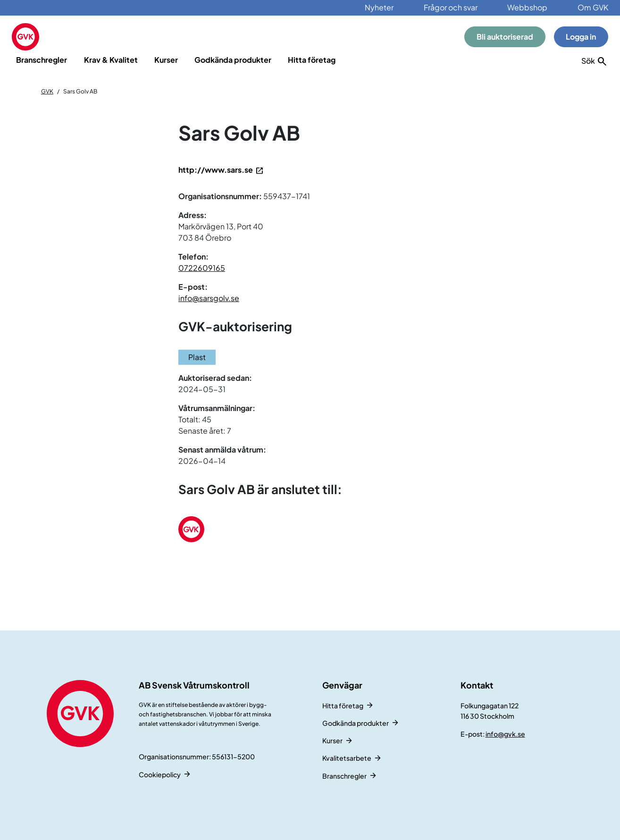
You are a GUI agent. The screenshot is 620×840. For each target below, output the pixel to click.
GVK (47, 91)
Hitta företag (312, 60)
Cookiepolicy (160, 774)
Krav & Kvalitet (111, 60)
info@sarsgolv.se (209, 298)
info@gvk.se (505, 734)
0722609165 (202, 268)
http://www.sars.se (216, 170)
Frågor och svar (451, 7)
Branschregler (42, 60)
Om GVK (593, 7)
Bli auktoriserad (505, 37)
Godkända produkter (233, 60)
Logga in (581, 37)
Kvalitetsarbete (347, 758)
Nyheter (379, 7)
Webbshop (527, 7)
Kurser (166, 60)
